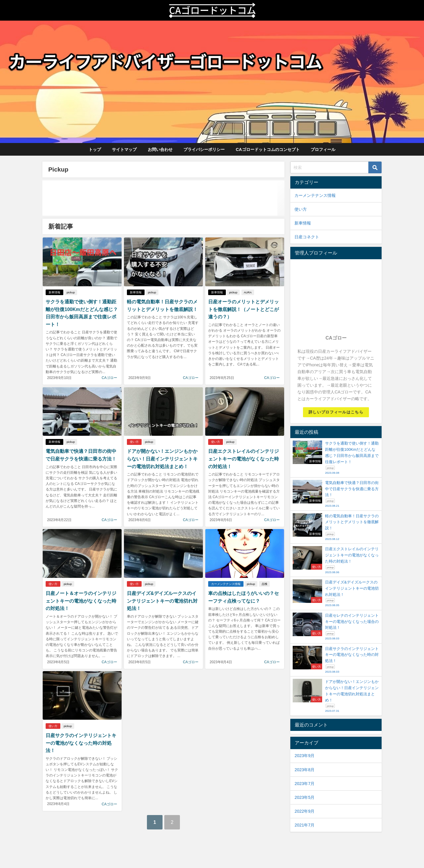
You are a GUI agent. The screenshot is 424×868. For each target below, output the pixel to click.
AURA (248, 292)
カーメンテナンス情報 (226, 584)
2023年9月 (304, 756)
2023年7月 (304, 784)
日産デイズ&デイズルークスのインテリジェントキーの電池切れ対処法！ (162, 601)
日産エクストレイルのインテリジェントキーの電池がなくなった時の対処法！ (244, 459)
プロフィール (323, 149)
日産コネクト (307, 237)
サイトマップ (124, 149)
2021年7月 (304, 825)
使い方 (134, 442)
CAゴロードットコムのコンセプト (268, 149)
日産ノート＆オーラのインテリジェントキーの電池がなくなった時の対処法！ (81, 601)
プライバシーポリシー (204, 149)
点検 (264, 584)
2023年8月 (304, 770)
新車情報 (54, 292)
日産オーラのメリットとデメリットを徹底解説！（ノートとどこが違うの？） (244, 309)
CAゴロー (109, 378)
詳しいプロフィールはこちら (336, 412)
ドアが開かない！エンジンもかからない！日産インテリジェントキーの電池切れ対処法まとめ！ (162, 459)
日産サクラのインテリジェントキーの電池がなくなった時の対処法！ (81, 743)
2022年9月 (304, 811)
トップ (95, 149)
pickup (71, 292)
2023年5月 (304, 797)
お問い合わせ (160, 149)
